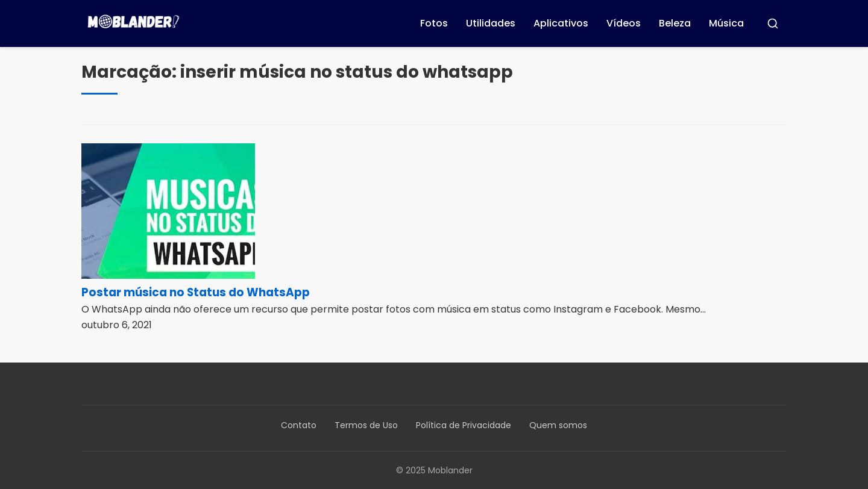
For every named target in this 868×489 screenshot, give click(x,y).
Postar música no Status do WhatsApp (196, 292)
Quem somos (558, 425)
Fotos (434, 23)
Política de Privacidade (464, 425)
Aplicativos (561, 23)
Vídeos (624, 23)
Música (726, 23)
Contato (299, 425)
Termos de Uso (366, 425)
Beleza (675, 23)
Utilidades (491, 23)
